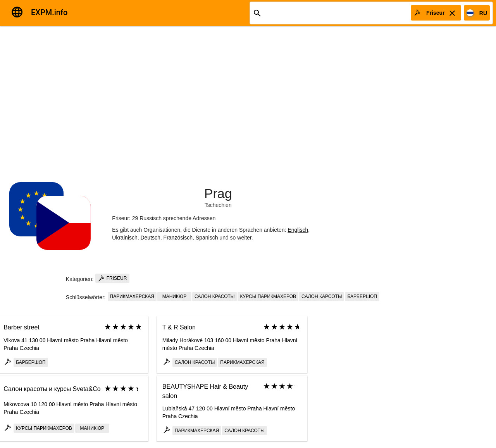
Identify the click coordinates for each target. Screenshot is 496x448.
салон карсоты (322, 296)
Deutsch (150, 238)
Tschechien (218, 205)
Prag (218, 193)
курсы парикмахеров (268, 296)
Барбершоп (362, 296)
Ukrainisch (125, 238)
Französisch (178, 238)
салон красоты (215, 296)
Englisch (298, 230)
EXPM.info (49, 12)
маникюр (174, 296)
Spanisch (207, 238)
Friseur (112, 278)
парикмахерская (132, 296)
